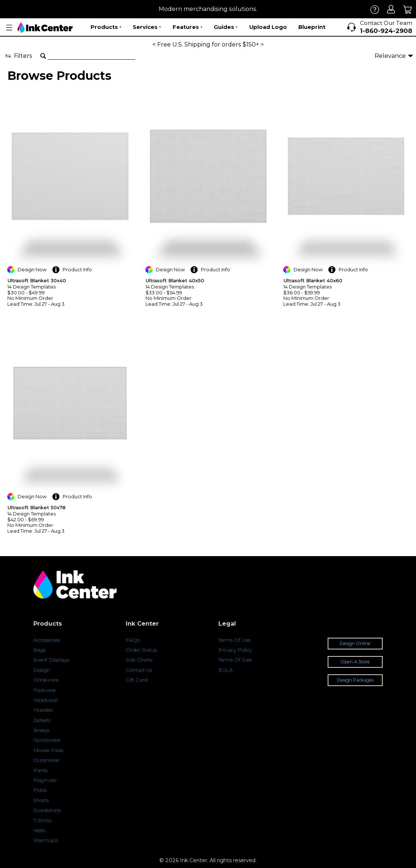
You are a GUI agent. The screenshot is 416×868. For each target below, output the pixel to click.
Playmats (45, 780)
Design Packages (355, 680)
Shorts (41, 800)
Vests (39, 830)
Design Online (355, 643)
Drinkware (46, 680)
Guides (226, 27)
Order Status (141, 650)
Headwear (46, 700)
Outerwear (46, 760)
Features (187, 27)
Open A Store (355, 662)
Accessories (47, 640)
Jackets (42, 720)
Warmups (46, 840)
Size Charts (139, 660)
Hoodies (43, 710)
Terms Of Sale (235, 660)
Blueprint (312, 27)
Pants (41, 770)
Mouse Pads (48, 750)
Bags (40, 650)
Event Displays (51, 660)
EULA (226, 670)
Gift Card (137, 680)
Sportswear (47, 740)
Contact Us (139, 670)
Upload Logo (268, 27)
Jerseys (41, 730)
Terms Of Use (234, 640)
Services (147, 27)
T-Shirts (42, 820)
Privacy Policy (235, 650)
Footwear (45, 690)
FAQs (133, 640)
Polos (40, 790)
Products (106, 27)
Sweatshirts (47, 810)
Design (42, 670)
